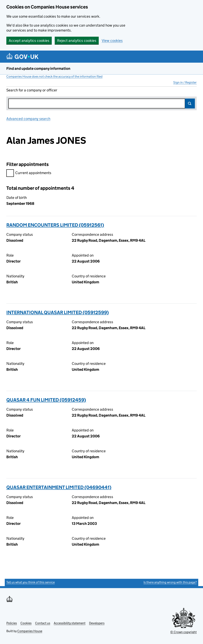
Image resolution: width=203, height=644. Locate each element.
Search (190, 103)
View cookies (112, 41)
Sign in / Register (185, 82)
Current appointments (29, 173)
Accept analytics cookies (29, 41)
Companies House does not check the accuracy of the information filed (54, 76)
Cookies (26, 623)
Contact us (43, 623)
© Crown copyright (183, 632)
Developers (97, 623)
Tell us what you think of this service (31, 582)
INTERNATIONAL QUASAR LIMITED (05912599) (58, 312)
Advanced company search (28, 119)
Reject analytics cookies (77, 41)
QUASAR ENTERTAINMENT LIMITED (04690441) (59, 487)
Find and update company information (38, 69)
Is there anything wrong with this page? (170, 582)
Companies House (30, 631)
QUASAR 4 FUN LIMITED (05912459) (46, 400)
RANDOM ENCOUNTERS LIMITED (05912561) (55, 225)
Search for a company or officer (32, 90)
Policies (12, 623)
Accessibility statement (70, 623)
